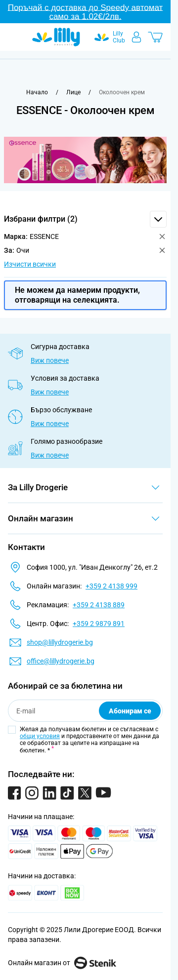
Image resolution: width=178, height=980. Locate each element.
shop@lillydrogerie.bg (60, 642)
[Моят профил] (136, 37)
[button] (85, 219)
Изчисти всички (30, 264)
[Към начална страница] (37, 92)
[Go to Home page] (56, 37)
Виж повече (50, 360)
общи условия (40, 736)
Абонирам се (130, 711)
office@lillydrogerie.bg (61, 661)
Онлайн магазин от (62, 963)
